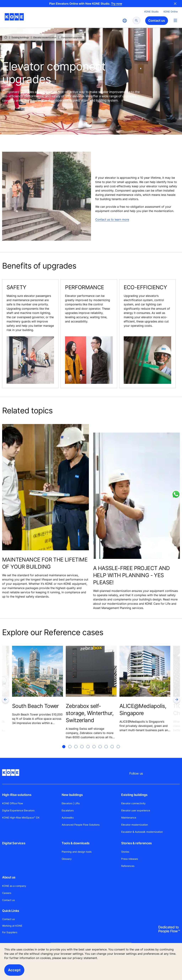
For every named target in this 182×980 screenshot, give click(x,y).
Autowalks (68, 818)
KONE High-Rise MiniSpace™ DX (21, 818)
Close (175, 4)
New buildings (72, 795)
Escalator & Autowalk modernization (142, 832)
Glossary (67, 859)
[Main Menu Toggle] (175, 20)
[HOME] (6, 37)
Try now (117, 4)
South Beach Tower (35, 706)
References (128, 866)
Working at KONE (12, 926)
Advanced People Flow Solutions (81, 825)
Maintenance (129, 818)
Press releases (130, 859)
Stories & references (136, 843)
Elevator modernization (45, 37)
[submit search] (136, 21)
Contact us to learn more (112, 219)
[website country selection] (125, 21)
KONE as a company (14, 886)
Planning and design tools (77, 852)
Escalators (68, 810)
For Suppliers (10, 932)
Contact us (8, 900)
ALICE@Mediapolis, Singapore (143, 709)
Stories (125, 852)
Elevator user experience (136, 810)
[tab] (64, 751)
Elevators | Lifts (71, 803)
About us (9, 877)
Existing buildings (20, 37)
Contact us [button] (157, 21)
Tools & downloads (76, 843)
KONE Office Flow (13, 803)
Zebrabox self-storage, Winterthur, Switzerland (90, 713)
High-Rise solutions (17, 795)
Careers (7, 893)
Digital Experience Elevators (18, 810)
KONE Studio (151, 12)
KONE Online (171, 12)
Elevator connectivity (133, 803)
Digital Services (14, 843)
